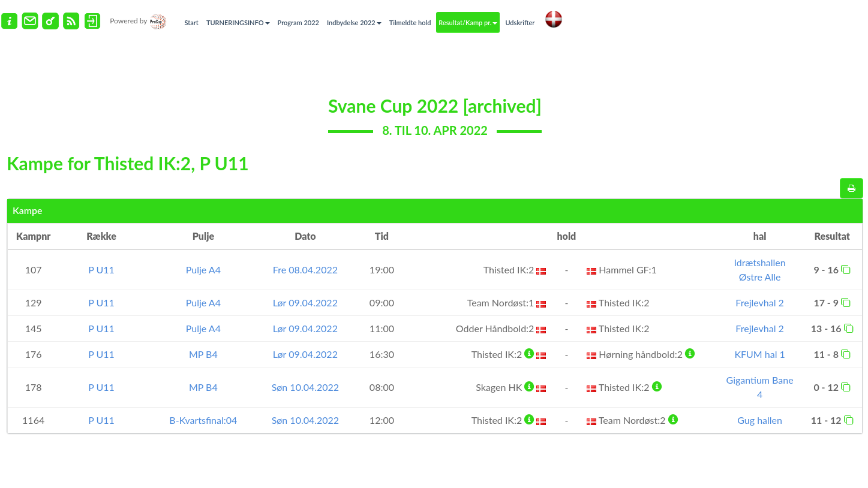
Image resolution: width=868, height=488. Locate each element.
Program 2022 (298, 22)
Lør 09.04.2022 (305, 302)
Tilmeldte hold (410, 22)
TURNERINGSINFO (238, 22)
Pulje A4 (203, 269)
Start (192, 22)
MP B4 (203, 354)
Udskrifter (520, 22)
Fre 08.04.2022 (305, 269)
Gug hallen (760, 420)
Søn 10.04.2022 (306, 387)
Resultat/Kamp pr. (468, 22)
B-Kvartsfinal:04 (203, 420)
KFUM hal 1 (759, 354)
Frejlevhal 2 (759, 302)
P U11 (101, 269)
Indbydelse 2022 (354, 22)
